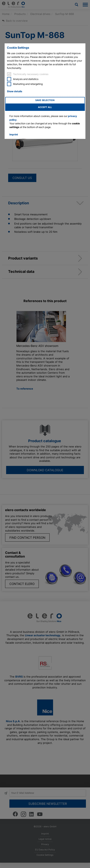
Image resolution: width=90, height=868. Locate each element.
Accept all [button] (45, 107)
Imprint (14, 134)
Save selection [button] (45, 100)
